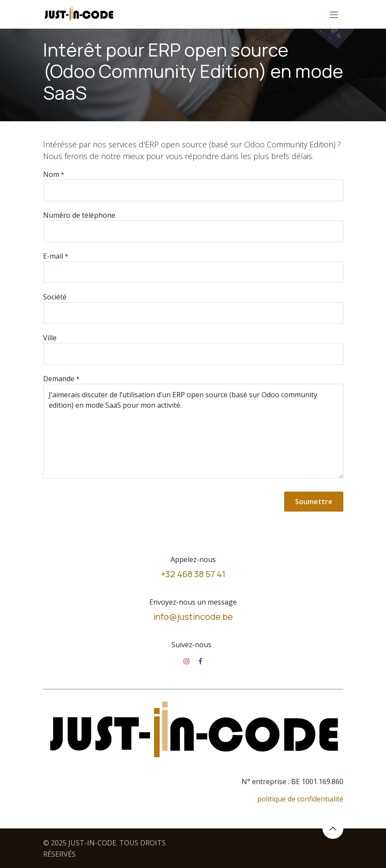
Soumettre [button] (314, 502)
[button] (333, 828)
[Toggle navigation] (334, 14)
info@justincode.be (193, 617)
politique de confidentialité (300, 799)
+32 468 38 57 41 (193, 574)
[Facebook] (200, 661)
